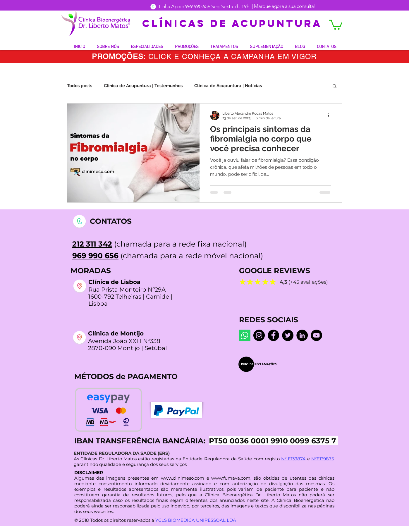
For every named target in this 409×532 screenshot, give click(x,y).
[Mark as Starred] (243, 282)
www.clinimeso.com (183, 478)
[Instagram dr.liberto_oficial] (259, 335)
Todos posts (80, 86)
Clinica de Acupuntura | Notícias (228, 86)
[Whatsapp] (245, 335)
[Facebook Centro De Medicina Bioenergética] (273, 335)
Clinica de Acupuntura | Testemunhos (143, 86)
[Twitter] (288, 335)
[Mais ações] (330, 116)
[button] (336, 24)
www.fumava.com (231, 478)
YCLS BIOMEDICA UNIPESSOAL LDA (196, 520)
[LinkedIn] (302, 335)
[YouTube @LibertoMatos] (316, 335)
